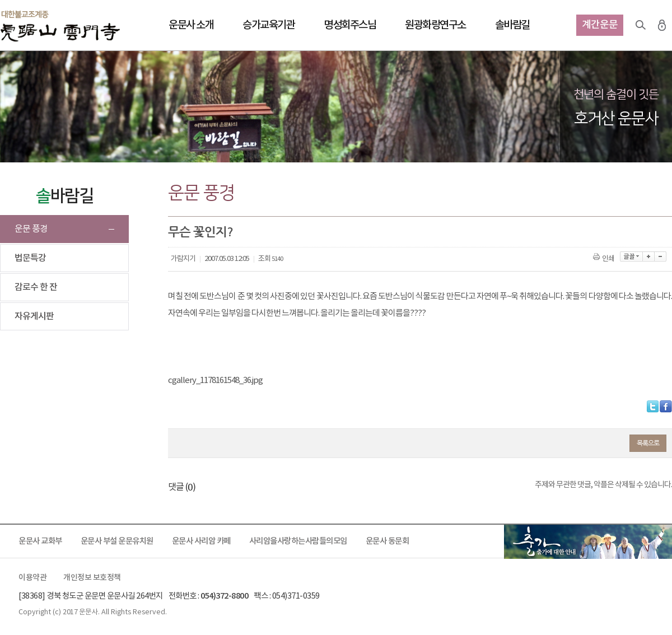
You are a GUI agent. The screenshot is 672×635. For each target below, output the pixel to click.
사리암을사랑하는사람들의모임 (298, 541)
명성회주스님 (350, 25)
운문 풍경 (31, 229)
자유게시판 (34, 316)
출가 (588, 541)
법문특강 (30, 258)
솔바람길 (512, 25)
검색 (641, 25)
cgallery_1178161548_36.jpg (215, 380)
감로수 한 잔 (36, 287)
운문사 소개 (191, 25)
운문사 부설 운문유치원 (117, 541)
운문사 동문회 (388, 541)
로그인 (662, 25)
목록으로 (648, 443)
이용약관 (32, 578)
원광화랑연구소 (435, 25)
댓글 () (182, 487)
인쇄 (605, 259)
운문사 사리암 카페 (201, 541)
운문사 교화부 (40, 541)
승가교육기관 (269, 25)
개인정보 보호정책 (92, 578)
